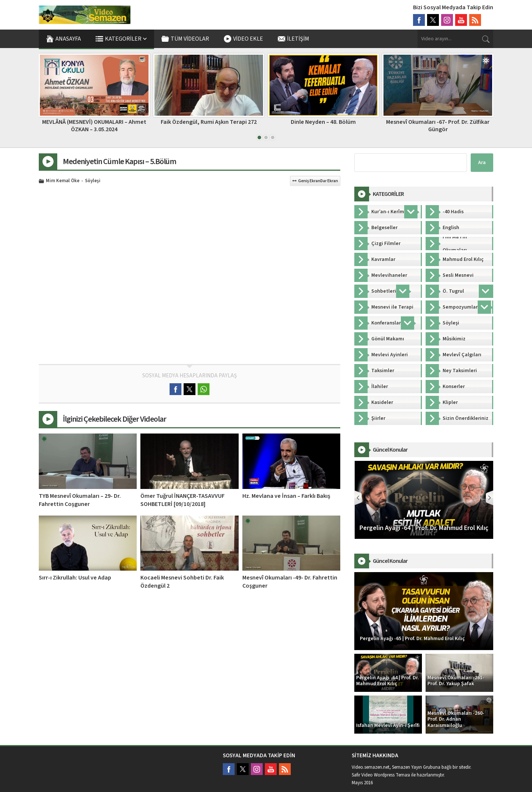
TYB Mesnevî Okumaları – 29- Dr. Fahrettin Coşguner (80, 500)
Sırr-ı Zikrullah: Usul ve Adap (75, 578)
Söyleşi (93, 181)
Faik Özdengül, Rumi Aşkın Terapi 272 (323, 122)
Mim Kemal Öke (63, 181)
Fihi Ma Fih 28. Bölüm (94, 122)
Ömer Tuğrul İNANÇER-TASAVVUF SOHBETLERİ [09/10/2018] (183, 500)
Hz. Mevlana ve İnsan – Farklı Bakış (286, 496)
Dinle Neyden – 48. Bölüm (438, 122)
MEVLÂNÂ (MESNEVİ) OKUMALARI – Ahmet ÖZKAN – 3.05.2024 (209, 125)
